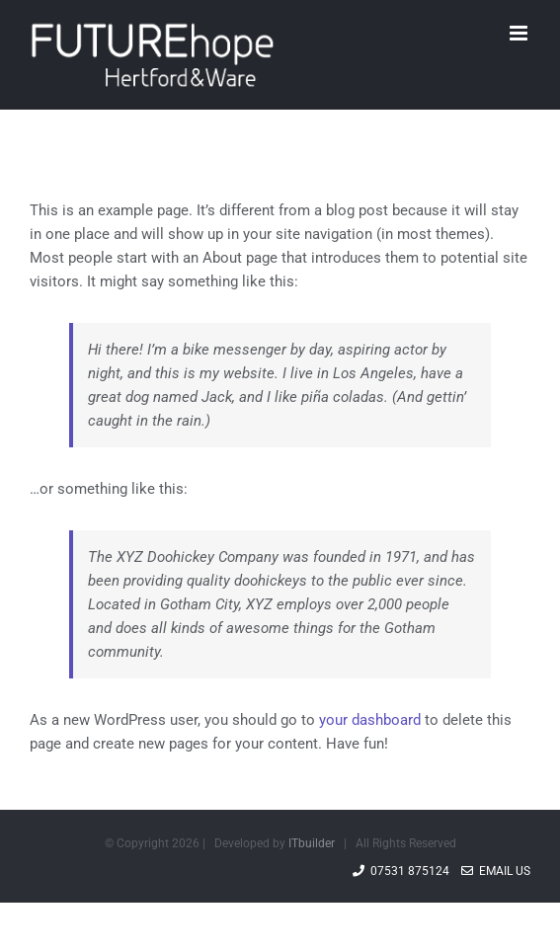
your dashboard (370, 720)
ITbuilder (312, 843)
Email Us (496, 871)
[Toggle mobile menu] (520, 33)
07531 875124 (401, 871)
